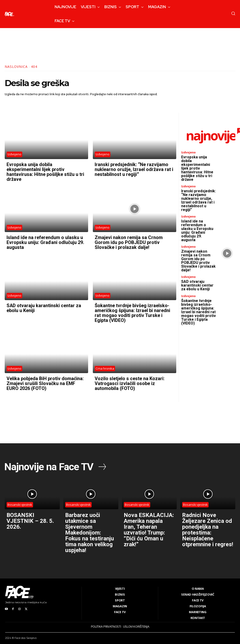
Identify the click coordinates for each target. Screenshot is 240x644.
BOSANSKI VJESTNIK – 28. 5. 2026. (30, 518)
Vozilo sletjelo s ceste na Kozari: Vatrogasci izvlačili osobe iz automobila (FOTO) (130, 381)
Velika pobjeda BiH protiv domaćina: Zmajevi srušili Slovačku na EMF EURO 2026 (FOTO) (45, 381)
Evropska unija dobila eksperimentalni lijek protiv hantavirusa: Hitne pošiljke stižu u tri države (45, 171)
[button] (233, 13)
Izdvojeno (15, 154)
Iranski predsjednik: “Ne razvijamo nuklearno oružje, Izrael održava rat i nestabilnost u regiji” (134, 169)
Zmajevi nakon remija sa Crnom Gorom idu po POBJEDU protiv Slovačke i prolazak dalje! (129, 241)
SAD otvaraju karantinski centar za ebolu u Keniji (44, 306)
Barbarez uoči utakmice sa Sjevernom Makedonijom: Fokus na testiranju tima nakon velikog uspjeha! (90, 529)
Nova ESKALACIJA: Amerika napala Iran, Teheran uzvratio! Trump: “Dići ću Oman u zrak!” (149, 527)
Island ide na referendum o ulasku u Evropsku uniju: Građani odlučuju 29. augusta (45, 241)
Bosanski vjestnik (20, 502)
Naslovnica (16, 67)
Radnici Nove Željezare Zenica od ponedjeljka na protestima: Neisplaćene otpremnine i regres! (208, 527)
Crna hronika (105, 366)
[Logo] (9, 14)
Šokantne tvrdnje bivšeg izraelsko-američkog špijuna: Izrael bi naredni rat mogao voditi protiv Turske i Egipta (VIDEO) (132, 311)
